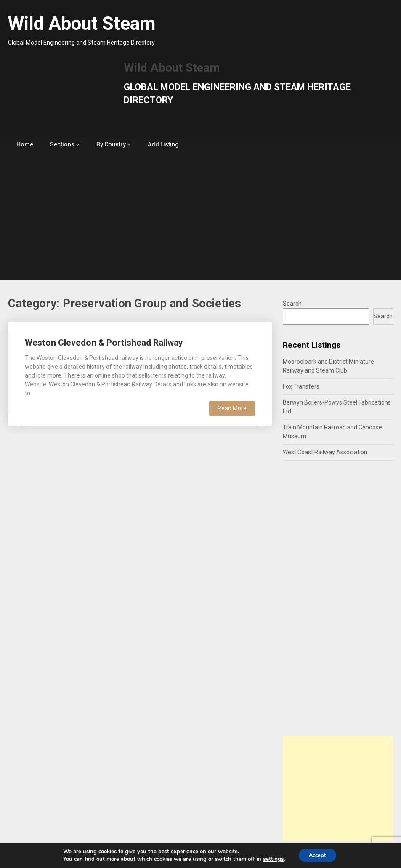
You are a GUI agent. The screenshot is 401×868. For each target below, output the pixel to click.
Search (292, 304)
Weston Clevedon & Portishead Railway (104, 343)
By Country (111, 144)
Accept (317, 855)
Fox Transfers (301, 386)
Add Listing (163, 144)
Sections (62, 144)
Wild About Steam (82, 24)
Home (25, 144)
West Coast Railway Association (325, 452)
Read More (232, 408)
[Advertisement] (200, 217)
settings (270, 859)
